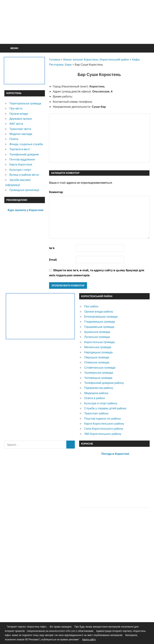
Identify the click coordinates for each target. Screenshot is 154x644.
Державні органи (21, 119)
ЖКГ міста (16, 124)
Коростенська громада (99, 342)
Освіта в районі (94, 398)
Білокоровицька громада (101, 316)
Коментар (56, 192)
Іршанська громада (97, 332)
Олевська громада (97, 362)
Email (53, 260)
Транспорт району (96, 413)
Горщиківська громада (99, 327)
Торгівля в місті (20, 149)
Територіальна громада (25, 103)
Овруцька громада (97, 357)
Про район (91, 306)
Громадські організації (24, 190)
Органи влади (19, 114)
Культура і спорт (20, 170)
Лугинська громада (97, 337)
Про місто (16, 108)
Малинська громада (98, 347)
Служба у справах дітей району (105, 408)
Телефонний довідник (24, 154)
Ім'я (52, 248)
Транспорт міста (20, 129)
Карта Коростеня (21, 164)
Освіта (14, 139)
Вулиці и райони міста (24, 175)
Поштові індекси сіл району (103, 418)
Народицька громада (98, 352)
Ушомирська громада (99, 372)
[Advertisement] (86, 30)
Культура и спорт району (101, 403)
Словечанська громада (100, 367)
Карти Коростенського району (104, 423)
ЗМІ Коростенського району (103, 434)
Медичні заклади (21, 134)
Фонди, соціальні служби (26, 144)
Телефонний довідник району (104, 383)
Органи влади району (99, 311)
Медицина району (96, 393)
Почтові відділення (22, 159)
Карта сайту (89, 639)
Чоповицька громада (98, 378)
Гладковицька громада (100, 321)
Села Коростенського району (104, 428)
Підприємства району (99, 388)
